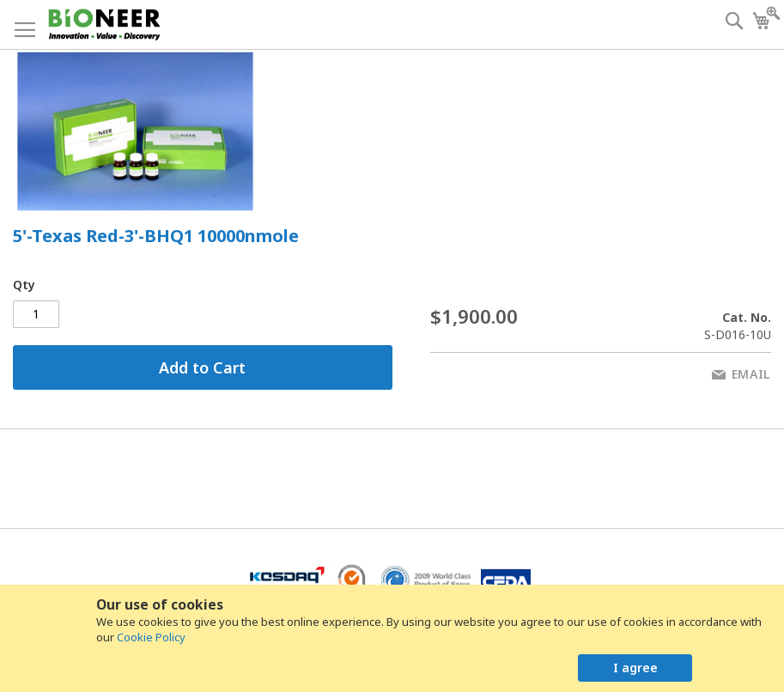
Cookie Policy (151, 637)
